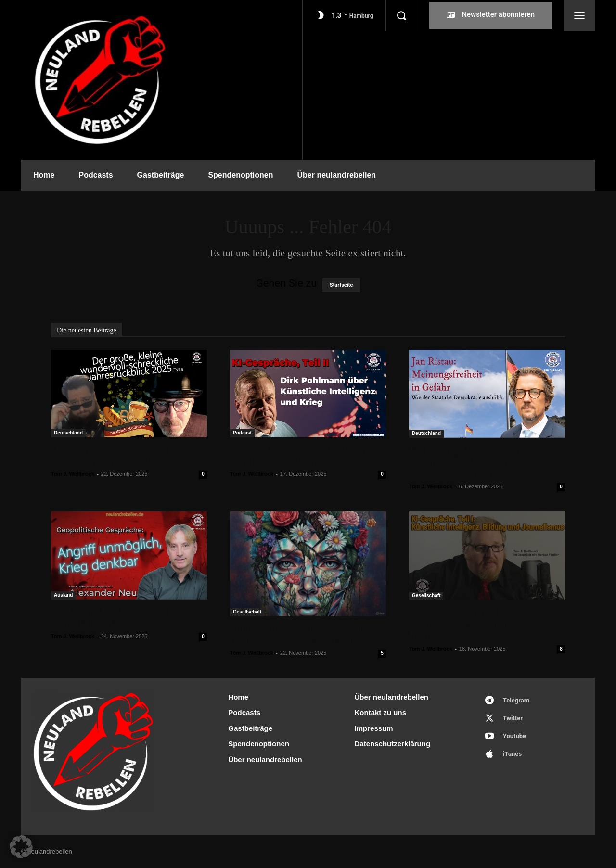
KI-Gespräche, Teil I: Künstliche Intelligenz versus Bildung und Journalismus (475, 624)
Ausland (63, 595)
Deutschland (68, 433)
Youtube (514, 736)
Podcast (242, 433)
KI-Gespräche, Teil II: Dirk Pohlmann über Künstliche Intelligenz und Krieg (307, 455)
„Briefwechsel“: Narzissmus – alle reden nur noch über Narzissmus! (300, 634)
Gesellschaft (247, 612)
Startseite (341, 285)
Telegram (516, 700)
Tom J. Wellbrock (73, 474)
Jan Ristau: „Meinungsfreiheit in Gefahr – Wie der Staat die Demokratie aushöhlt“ (475, 462)
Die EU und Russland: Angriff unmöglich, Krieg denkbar (112, 618)
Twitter (513, 718)
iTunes (512, 754)
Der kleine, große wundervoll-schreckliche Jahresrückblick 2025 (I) (127, 455)
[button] (401, 15)
